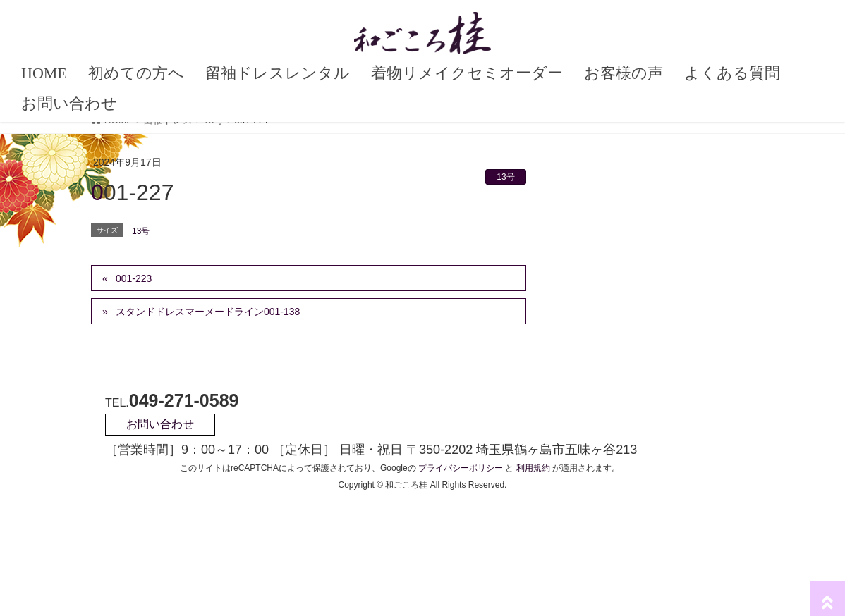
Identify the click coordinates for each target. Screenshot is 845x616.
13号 (505, 177)
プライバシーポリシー (461, 468)
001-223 (134, 278)
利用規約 (533, 468)
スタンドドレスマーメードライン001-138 (208, 312)
